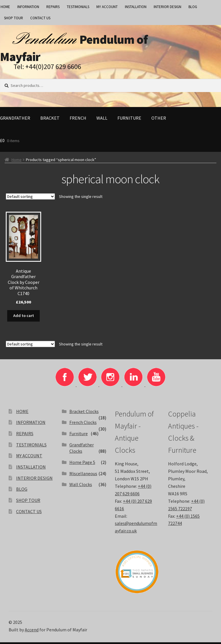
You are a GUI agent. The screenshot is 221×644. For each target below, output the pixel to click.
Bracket (50, 120)
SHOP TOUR (14, 18)
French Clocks (83, 424)
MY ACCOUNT (107, 7)
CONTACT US (40, 18)
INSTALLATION (136, 7)
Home (17, 162)
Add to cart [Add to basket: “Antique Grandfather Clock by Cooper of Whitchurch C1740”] (24, 318)
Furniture (129, 120)
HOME (22, 413)
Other (159, 120)
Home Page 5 (82, 464)
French (78, 120)
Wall (102, 120)
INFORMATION (28, 7)
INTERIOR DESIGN (167, 7)
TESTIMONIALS (78, 7)
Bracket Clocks (84, 413)
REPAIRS (53, 7)
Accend (32, 631)
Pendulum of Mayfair (79, 49)
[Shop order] (30, 199)
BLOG (193, 7)
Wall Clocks (81, 486)
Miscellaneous (83, 475)
